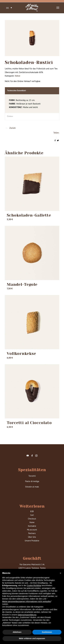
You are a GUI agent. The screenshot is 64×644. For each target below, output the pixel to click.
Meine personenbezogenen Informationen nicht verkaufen (27, 601)
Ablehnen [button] (17, 632)
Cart (32, 515)
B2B (32, 511)
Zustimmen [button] (47, 632)
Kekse (17, 76)
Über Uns (32, 537)
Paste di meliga (32, 481)
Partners (32, 533)
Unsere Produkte (32, 541)
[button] (60, 573)
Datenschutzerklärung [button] (27, 615)
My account (32, 530)
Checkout (32, 519)
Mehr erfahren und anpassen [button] (32, 638)
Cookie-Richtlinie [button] (34, 585)
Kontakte (32, 526)
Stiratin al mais (32, 487)
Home (32, 522)
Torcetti (32, 476)
